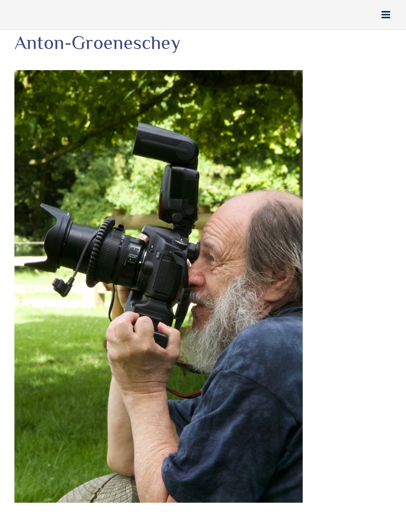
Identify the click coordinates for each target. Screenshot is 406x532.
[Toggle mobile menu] (387, 15)
